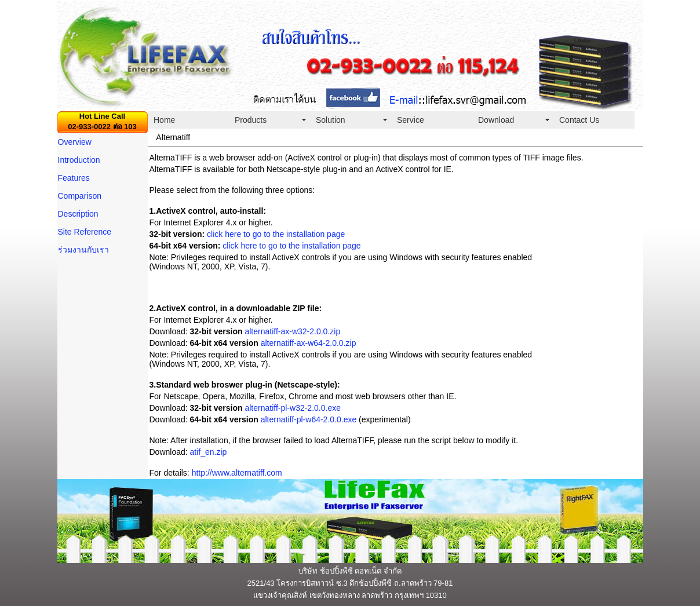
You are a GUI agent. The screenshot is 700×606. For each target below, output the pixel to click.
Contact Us (579, 120)
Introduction (79, 160)
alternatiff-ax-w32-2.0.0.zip (292, 331)
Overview (75, 142)
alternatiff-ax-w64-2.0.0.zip (309, 343)
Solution (331, 120)
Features (74, 178)
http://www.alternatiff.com (237, 473)
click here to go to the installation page (276, 234)
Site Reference (85, 232)
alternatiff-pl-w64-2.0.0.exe (310, 419)
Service (411, 120)
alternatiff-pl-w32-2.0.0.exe (293, 408)
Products (251, 120)
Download (496, 120)
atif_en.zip (209, 452)
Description (78, 214)
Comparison (80, 196)
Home (164, 120)
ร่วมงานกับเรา (83, 250)
